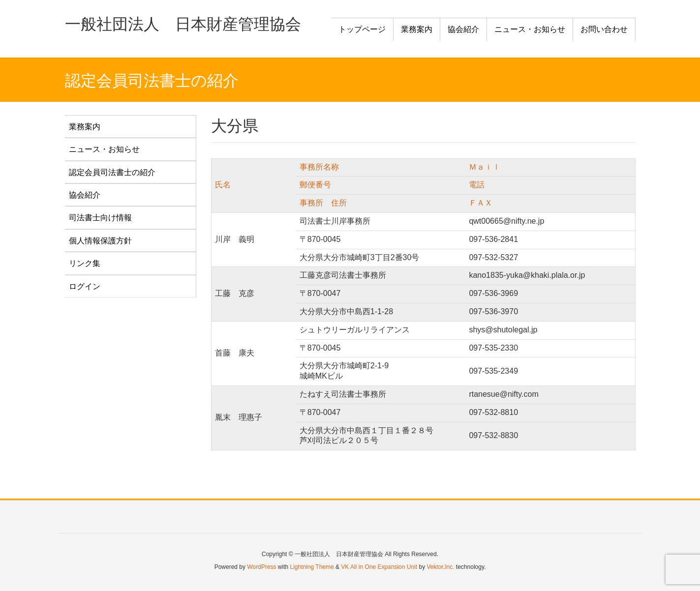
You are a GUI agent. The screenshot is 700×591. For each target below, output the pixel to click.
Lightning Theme (312, 567)
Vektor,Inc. (440, 567)
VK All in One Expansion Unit (379, 567)
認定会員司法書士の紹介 (112, 172)
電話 (477, 185)
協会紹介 (85, 195)
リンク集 (85, 263)
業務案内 (85, 127)
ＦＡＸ (481, 203)
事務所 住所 (323, 203)
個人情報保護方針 (100, 241)
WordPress (261, 567)
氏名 (223, 185)
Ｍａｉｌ (485, 167)
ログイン (85, 286)
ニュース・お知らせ (104, 149)
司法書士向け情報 (100, 218)
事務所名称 (319, 167)
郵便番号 (315, 185)
